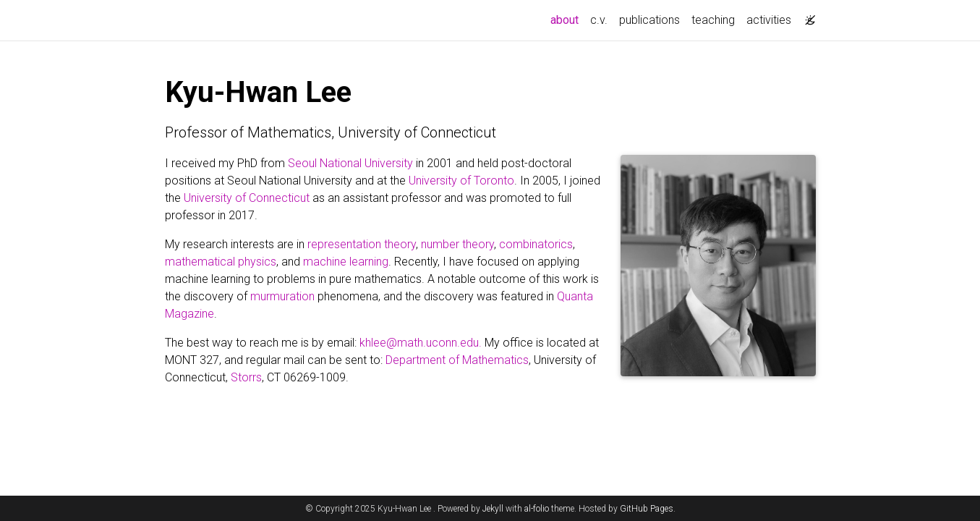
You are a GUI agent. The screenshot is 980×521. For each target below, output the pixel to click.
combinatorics (536, 244)
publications (649, 20)
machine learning (346, 262)
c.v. (599, 20)
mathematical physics (221, 262)
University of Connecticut (247, 198)
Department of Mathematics (457, 360)
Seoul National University (350, 163)
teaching (713, 20)
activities (769, 20)
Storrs (246, 377)
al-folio (537, 509)
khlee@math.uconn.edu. (421, 343)
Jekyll (493, 509)
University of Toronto (461, 181)
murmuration (282, 296)
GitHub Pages (647, 509)
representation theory (362, 244)
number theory (457, 244)
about (567, 19)
